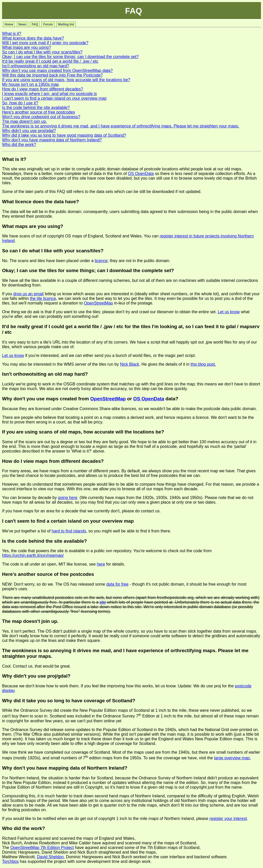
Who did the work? (19, 145)
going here (68, 498)
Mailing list (66, 24)
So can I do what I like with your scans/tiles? (42, 52)
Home (9, 24)
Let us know (229, 312)
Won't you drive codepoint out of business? (41, 117)
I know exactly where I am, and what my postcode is (49, 94)
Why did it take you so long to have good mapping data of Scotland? (64, 135)
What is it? (12, 34)
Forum (48, 24)
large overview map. (232, 758)
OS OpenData (141, 174)
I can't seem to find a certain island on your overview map (54, 98)
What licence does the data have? (33, 38)
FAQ (35, 24)
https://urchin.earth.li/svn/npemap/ (33, 555)
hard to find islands (69, 531)
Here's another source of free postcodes (39, 112)
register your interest (228, 819)
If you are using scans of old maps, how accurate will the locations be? (66, 80)
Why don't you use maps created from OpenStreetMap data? (57, 71)
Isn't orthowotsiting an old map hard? (36, 66)
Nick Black (130, 364)
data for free (117, 584)
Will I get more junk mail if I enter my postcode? (45, 43)
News (22, 24)
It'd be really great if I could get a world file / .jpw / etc (50, 61)
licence (101, 261)
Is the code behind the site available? (36, 108)
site (103, 602)
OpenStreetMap (98, 303)
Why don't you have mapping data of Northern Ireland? (52, 140)
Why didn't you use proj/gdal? (29, 131)
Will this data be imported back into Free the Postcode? (52, 75)
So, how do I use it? (20, 103)
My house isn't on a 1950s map (30, 84)
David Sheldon (50, 857)
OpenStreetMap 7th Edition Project (42, 848)
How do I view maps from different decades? (43, 89)
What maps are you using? (26, 47)
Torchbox (10, 861)
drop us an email (29, 294)
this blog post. (203, 364)
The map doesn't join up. (25, 121)
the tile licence (43, 298)
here (101, 564)
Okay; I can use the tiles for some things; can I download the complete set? (70, 57)
